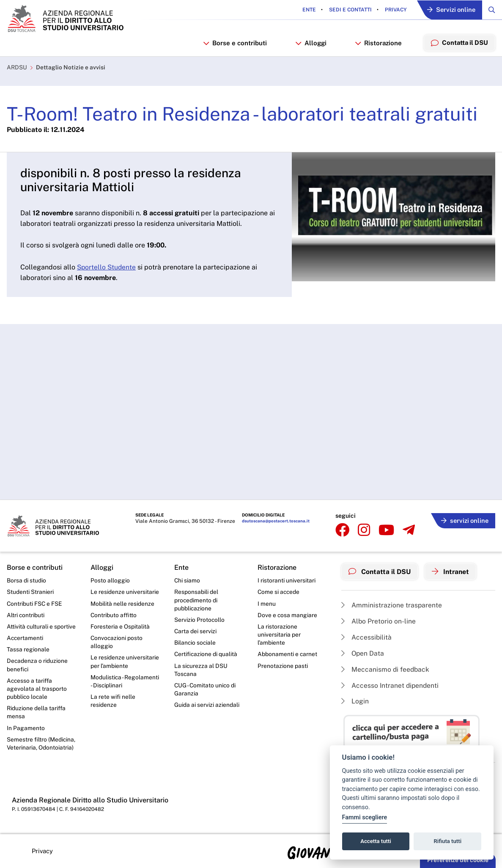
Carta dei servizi (196, 631)
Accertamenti (25, 638)
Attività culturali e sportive (41, 626)
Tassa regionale (28, 650)
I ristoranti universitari (287, 580)
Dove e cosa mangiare (288, 615)
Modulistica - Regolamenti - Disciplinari (125, 682)
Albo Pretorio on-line (379, 620)
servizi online (464, 519)
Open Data (363, 652)
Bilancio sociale (195, 643)
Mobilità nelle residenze (122, 603)
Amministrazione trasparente (392, 604)
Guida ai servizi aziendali (207, 706)
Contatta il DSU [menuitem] (459, 43)
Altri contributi (26, 615)
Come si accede (279, 591)
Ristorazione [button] (378, 44)
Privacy (393, 10)
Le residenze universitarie (125, 591)
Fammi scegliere (365, 817)
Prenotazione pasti (283, 666)
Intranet (452, 571)
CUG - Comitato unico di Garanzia (206, 690)
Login (355, 701)
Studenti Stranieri (30, 591)
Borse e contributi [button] (234, 44)
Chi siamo (187, 580)
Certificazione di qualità (206, 654)
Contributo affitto (114, 615)
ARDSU (17, 69)
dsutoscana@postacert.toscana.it (272, 521)
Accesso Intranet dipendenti (391, 685)
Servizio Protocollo (200, 620)
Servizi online (450, 10)
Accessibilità (367, 636)
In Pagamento (26, 730)
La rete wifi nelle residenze (113, 702)
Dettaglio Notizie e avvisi (71, 69)
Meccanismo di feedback (386, 669)
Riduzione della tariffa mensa (37, 714)
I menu (267, 603)
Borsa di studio (26, 580)
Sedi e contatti (348, 10)
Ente (307, 10)
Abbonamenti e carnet (288, 654)
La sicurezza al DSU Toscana (201, 670)
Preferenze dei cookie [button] (458, 860)
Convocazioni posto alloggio (117, 642)
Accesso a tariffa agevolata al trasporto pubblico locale (37, 690)
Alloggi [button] (310, 44)
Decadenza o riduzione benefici (37, 665)
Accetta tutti (376, 841)
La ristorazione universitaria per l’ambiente (279, 635)
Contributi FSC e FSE (35, 603)
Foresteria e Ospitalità (120, 626)
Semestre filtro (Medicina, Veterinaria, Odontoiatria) (41, 745)
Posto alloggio (110, 580)
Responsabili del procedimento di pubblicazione (196, 600)
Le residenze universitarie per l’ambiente (125, 662)
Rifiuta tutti (448, 841)
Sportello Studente (107, 268)
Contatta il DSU (380, 571)
